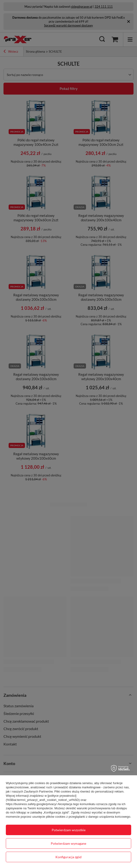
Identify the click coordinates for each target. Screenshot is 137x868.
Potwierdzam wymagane (68, 843)
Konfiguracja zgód (68, 857)
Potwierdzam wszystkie (69, 830)
